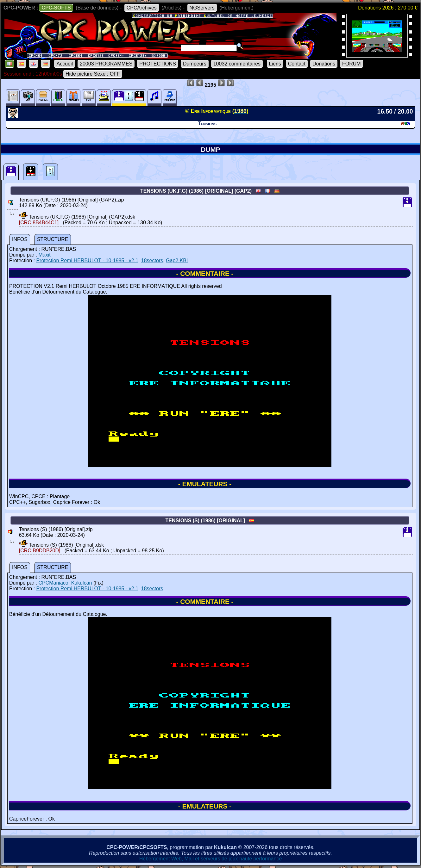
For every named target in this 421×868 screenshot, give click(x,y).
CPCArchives (142, 8)
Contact (297, 64)
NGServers (202, 8)
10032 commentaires (237, 64)
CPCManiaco (53, 583)
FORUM (352, 64)
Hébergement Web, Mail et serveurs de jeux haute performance (211, 859)
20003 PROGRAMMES (106, 64)
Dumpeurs (195, 64)
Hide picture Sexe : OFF (93, 74)
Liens (275, 64)
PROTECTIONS (158, 64)
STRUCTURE (53, 239)
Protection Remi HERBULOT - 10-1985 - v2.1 (87, 260)
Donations (324, 64)
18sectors (152, 260)
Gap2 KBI (177, 260)
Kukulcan (82, 583)
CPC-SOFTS (56, 8)
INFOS (20, 239)
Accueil (65, 64)
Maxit (44, 255)
